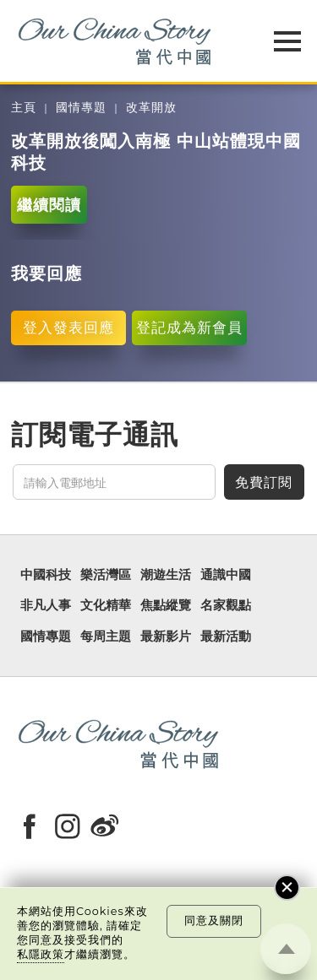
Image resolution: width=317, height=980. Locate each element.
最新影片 (166, 636)
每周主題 (106, 636)
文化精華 (106, 605)
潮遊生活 (166, 575)
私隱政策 (41, 954)
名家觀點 (226, 605)
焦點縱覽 (166, 605)
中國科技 (46, 575)
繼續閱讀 (49, 205)
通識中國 (226, 575)
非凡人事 (46, 605)
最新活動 (226, 636)
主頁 (24, 108)
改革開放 (151, 108)
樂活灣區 (106, 575)
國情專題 (81, 108)
